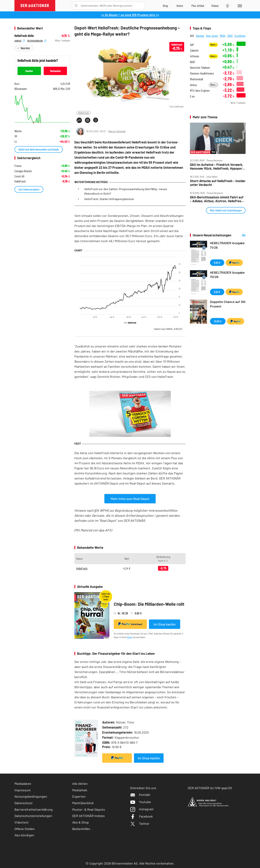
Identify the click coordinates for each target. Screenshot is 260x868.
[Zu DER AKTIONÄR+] (198, 6)
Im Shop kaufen (165, 624)
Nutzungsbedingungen (31, 796)
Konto (130, 637)
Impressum (23, 790)
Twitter (140, 824)
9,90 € (217, 263)
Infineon (195, 56)
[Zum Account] (180, 6)
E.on (192, 96)
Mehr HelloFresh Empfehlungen (226, 210)
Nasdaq (200, 36)
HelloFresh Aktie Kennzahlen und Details (39, 149)
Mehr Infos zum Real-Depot (130, 499)
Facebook (141, 816)
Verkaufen (55, 71)
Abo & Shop (81, 822)
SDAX (230, 36)
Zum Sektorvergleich (29, 189)
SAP (192, 45)
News (213, 45)
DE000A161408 (37, 41)
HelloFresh (84, 113)
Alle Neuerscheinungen (239, 235)
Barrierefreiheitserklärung (33, 809)
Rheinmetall (196, 79)
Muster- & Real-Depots (89, 809)
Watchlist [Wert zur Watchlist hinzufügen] (25, 48)
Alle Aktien (80, 784)
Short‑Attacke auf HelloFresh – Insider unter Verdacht (218, 183)
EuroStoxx (240, 36)
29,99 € (218, 321)
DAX (192, 36)
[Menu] (239, 6)
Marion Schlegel (117, 131)
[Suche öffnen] (76, 6)
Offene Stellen (25, 829)
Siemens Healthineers (202, 73)
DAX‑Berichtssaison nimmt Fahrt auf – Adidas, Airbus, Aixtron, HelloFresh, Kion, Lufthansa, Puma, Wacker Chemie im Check (217, 199)
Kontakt (140, 795)
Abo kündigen (24, 835)
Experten (79, 796)
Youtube (140, 802)
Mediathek (80, 790)
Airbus (193, 85)
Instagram (142, 809)
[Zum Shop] (165, 6)
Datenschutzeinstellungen (33, 816)
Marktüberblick (83, 803)
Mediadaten (23, 784)
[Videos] (215, 6)
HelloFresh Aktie (24, 36)
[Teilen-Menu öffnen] (79, 120)
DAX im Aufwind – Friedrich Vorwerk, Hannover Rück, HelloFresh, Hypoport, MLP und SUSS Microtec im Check (217, 166)
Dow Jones (212, 36)
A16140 (20, 41)
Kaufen (29, 71)
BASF (193, 62)
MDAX (223, 36)
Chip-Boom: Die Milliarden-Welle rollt (149, 604)
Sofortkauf (130, 624)
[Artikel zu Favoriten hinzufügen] (96, 120)
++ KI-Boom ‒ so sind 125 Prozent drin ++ (130, 15)
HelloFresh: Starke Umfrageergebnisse (109, 199)
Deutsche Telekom (200, 68)
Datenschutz (23, 803)
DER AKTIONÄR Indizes (88, 816)
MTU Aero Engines (200, 91)
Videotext (22, 822)
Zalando (194, 50)
